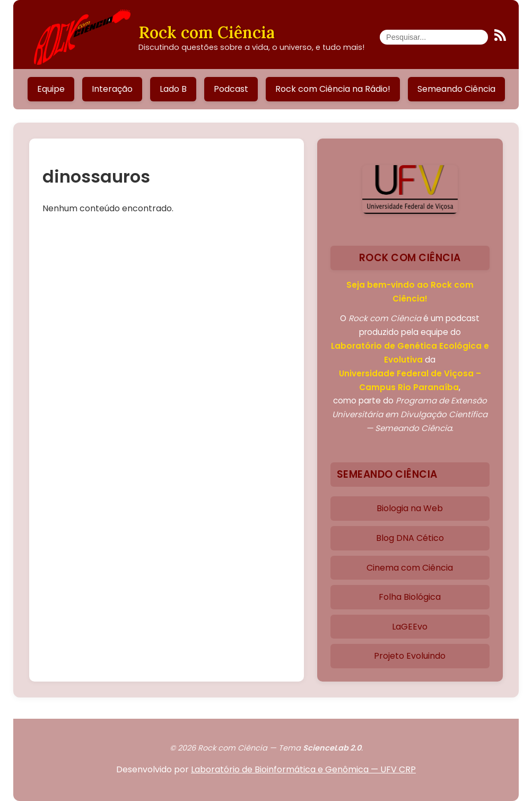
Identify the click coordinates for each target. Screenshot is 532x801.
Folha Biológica (410, 597)
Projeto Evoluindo (410, 656)
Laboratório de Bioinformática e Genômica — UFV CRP (303, 769)
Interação (112, 89)
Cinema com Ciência (410, 568)
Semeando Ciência (456, 89)
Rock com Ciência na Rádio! (333, 89)
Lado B (173, 89)
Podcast (231, 89)
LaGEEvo (410, 627)
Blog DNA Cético (410, 538)
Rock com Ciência (207, 32)
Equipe (51, 89)
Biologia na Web (410, 508)
